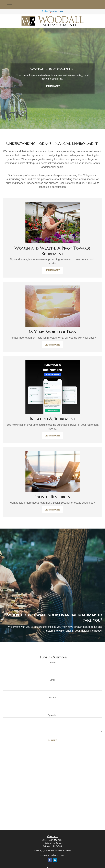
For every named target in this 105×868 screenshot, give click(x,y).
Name (53, 662)
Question (52, 715)
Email (52, 680)
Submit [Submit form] (52, 740)
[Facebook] (50, 860)
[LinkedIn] (55, 860)
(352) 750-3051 (56, 840)
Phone (52, 698)
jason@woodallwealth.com (52, 855)
